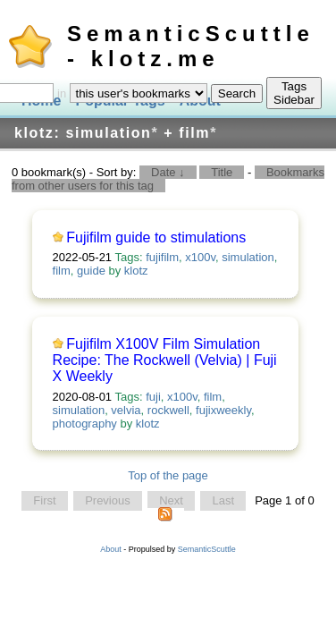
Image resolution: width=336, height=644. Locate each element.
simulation (248, 257)
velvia (126, 410)
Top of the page (168, 475)
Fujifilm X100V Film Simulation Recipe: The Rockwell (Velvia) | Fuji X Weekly (165, 360)
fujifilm (162, 257)
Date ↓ (168, 172)
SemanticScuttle (207, 549)
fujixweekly (223, 410)
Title (222, 172)
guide (91, 271)
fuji (153, 397)
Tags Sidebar (294, 93)
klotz (136, 271)
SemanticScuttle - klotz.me (191, 46)
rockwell (168, 410)
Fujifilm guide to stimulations (156, 237)
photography (85, 424)
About (111, 549)
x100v (200, 257)
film (62, 271)
